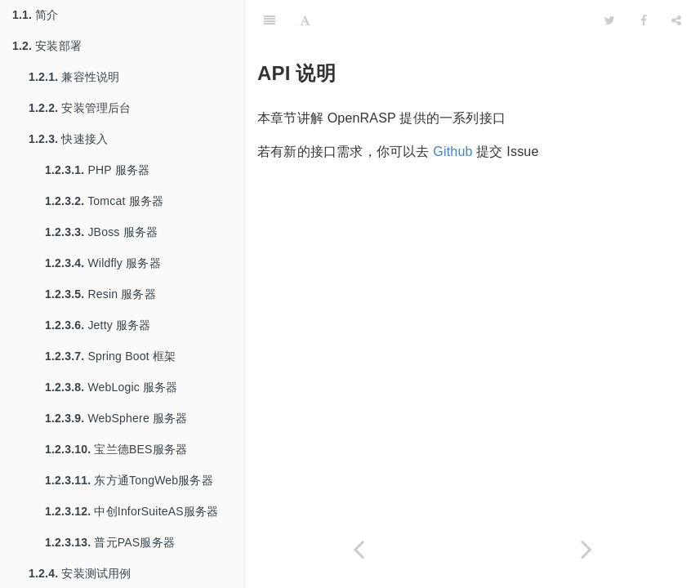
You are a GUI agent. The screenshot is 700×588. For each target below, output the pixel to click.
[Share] (676, 20)
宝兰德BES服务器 (116, 449)
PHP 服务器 (97, 170)
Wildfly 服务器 (103, 263)
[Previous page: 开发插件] (359, 549)
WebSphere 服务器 (116, 418)
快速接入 (68, 139)
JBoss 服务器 (101, 232)
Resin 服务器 (100, 294)
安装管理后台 (80, 108)
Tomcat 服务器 (104, 201)
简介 (36, 15)
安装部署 (47, 46)
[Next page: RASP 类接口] (587, 549)
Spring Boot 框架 (110, 356)
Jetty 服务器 (98, 325)
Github (453, 151)
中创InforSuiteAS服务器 (132, 511)
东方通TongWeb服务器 (129, 480)
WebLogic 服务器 (111, 387)
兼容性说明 (74, 77)
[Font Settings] (305, 20)
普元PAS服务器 (110, 542)
